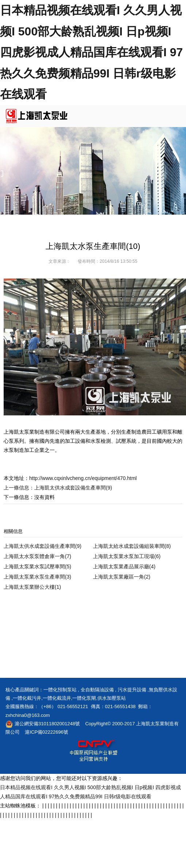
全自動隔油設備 (97, 690)
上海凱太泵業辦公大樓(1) (32, 587)
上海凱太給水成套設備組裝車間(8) (132, 546)
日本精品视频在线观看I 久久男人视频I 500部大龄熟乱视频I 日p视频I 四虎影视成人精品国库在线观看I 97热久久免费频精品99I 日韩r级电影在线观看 (91, 52)
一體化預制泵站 (60, 690)
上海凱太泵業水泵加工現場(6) (127, 556)
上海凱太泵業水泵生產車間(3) (37, 577)
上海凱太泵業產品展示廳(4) (124, 566)
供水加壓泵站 (112, 698)
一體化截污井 (27, 698)
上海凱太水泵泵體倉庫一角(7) (37, 556)
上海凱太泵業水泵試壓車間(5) (37, 566)
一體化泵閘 (84, 698)
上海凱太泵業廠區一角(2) (122, 577)
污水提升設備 (132, 690)
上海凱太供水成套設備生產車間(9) (73, 488)
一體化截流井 (57, 698)
